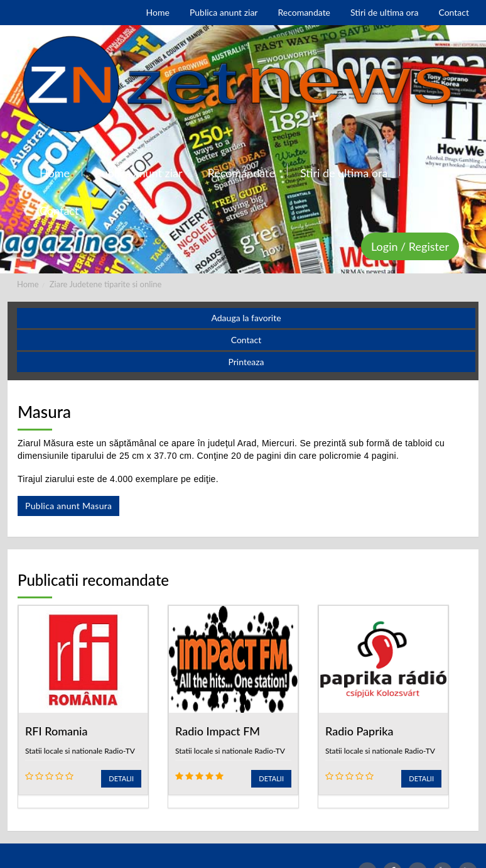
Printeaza (246, 362)
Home (28, 284)
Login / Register (410, 246)
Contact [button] (246, 340)
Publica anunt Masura (68, 506)
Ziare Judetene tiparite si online (106, 284)
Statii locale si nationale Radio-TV (80, 751)
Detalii (121, 778)
